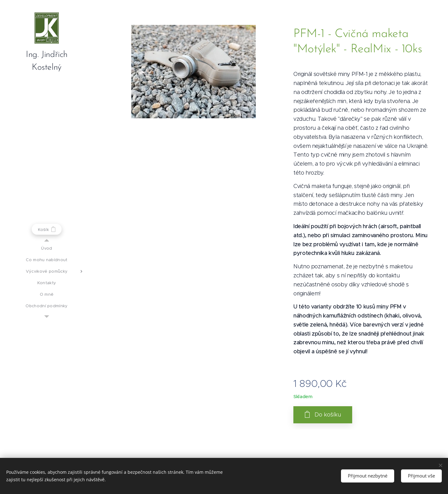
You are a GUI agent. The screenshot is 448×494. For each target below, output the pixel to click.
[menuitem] (47, 248)
